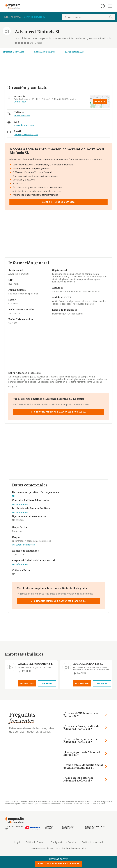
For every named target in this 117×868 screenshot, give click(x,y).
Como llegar (20, 102)
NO (14, 496)
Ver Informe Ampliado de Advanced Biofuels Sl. (58, 412)
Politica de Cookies (35, 842)
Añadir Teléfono (22, 116)
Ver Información (20, 504)
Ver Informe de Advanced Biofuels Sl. (58, 864)
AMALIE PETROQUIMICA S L (35, 664)
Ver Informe (27, 683)
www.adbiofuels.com (24, 125)
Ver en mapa (100, 102)
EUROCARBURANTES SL (88, 664)
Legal (17, 842)
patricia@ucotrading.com (26, 135)
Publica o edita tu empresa (95, 827)
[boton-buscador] (111, 17)
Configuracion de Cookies (63, 842)
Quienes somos (49, 827)
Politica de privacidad (92, 842)
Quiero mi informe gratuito (58, 202)
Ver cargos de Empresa (23, 545)
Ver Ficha (47, 683)
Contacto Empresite (68, 827)
